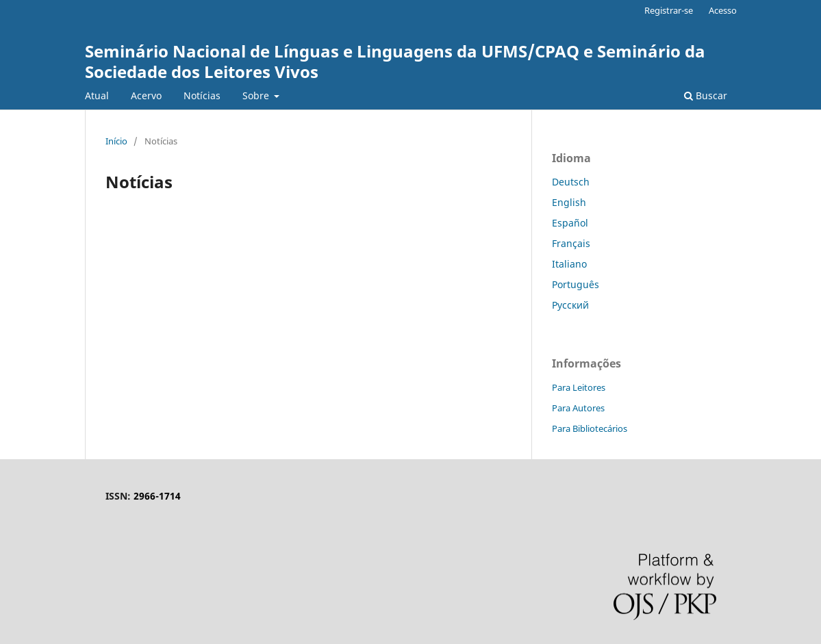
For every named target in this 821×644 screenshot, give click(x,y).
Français (571, 243)
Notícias (202, 95)
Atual (97, 95)
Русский (570, 305)
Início (116, 141)
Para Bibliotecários (590, 428)
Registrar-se (669, 10)
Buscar (706, 95)
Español (570, 223)
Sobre (257, 95)
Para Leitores (579, 387)
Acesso (723, 10)
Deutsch (571, 182)
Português (576, 284)
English (569, 202)
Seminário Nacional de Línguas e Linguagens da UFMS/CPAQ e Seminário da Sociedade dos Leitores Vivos (395, 61)
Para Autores (578, 408)
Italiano (569, 264)
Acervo (146, 95)
